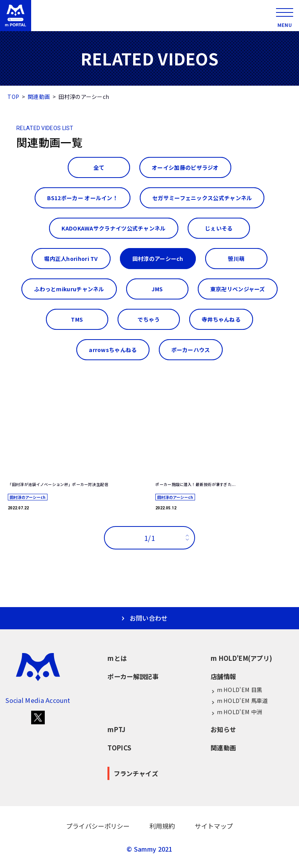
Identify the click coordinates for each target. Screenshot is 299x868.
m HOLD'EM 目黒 (236, 690)
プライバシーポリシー (98, 826)
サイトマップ (214, 826)
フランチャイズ (136, 773)
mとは (117, 658)
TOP (13, 97)
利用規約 (162, 826)
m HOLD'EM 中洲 (236, 712)
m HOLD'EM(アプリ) (241, 658)
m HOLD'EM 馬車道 (239, 701)
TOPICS (119, 748)
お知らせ (223, 729)
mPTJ (116, 729)
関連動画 (39, 97)
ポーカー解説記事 (133, 676)
